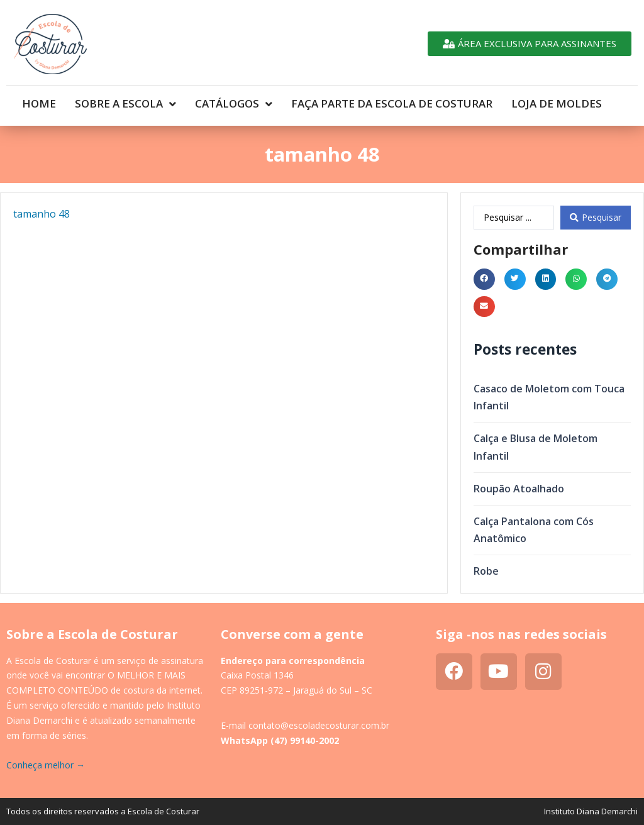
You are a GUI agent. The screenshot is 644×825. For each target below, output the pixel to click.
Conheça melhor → (46, 765)
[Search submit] (596, 218)
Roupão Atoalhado (519, 489)
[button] (484, 279)
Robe (486, 571)
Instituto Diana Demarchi (591, 811)
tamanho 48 (42, 214)
